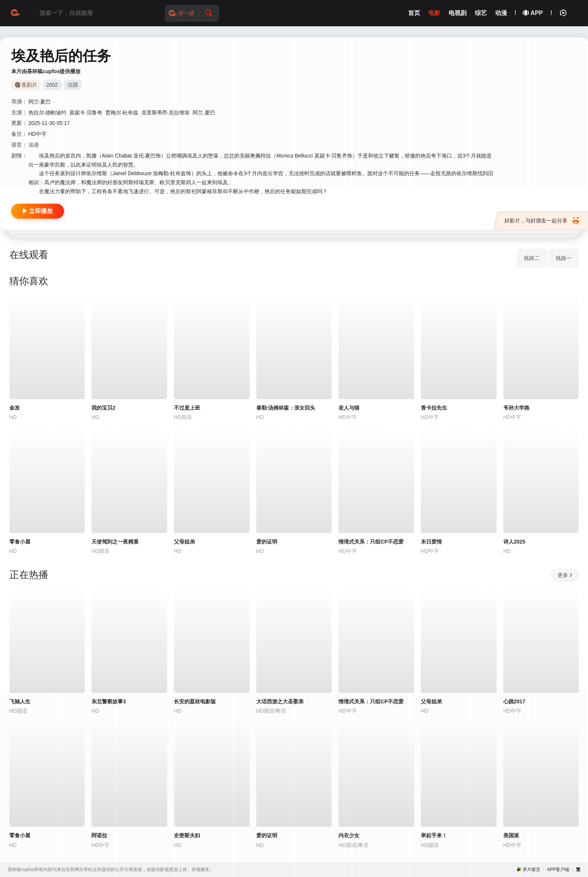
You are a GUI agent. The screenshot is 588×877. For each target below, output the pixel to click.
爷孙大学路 (516, 408)
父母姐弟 (184, 542)
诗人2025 (514, 542)
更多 (565, 575)
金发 (15, 408)
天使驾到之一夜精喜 (115, 542)
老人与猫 (349, 408)
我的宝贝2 (103, 408)
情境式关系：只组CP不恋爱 (371, 542)
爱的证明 (267, 542)
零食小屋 (20, 542)
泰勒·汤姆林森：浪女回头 (286, 408)
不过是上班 (187, 408)
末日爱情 (431, 542)
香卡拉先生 (434, 408)
